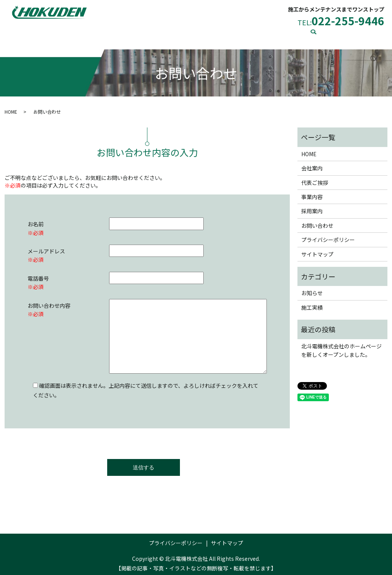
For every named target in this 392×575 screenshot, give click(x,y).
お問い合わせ (300, 33)
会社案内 (102, 33)
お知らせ (312, 289)
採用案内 (220, 33)
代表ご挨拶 (142, 33)
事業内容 (182, 33)
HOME (67, 33)
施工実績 (257, 33)
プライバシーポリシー (328, 236)
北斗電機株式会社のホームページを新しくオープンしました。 (341, 346)
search (332, 34)
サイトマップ (317, 250)
